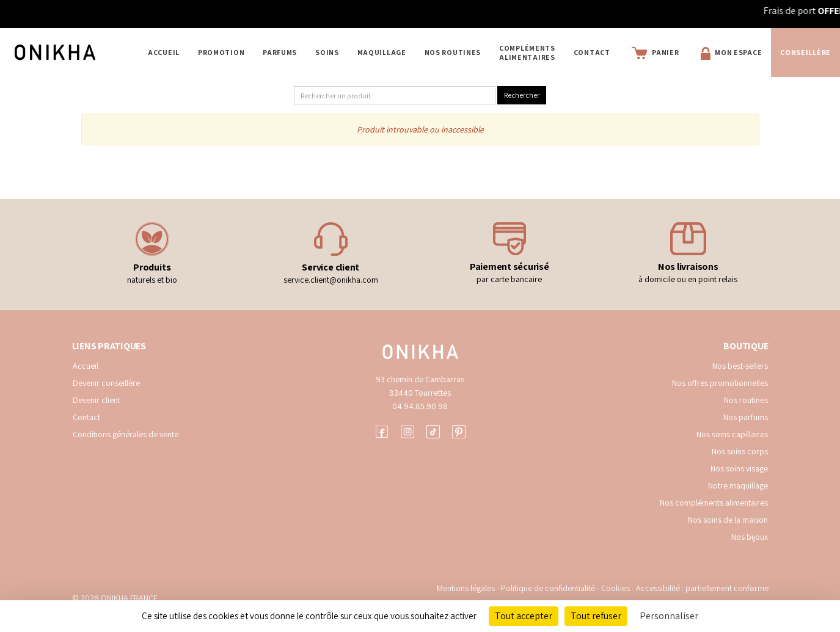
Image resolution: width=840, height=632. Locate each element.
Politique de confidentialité (549, 588)
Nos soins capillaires (732, 434)
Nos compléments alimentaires (714, 503)
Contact (592, 52)
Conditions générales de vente (126, 434)
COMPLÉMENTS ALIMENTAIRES (527, 53)
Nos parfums (746, 417)
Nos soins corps (740, 451)
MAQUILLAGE (382, 52)
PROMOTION (221, 52)
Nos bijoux (750, 537)
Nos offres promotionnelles (720, 383)
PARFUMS (280, 52)
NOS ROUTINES (453, 52)
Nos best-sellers (740, 366)
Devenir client (97, 400)
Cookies (615, 588)
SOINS (327, 52)
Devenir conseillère (106, 383)
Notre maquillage (738, 485)
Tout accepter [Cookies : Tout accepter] (524, 616)
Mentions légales (466, 588)
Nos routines (746, 400)
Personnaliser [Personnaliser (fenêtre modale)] (669, 616)
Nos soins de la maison (728, 520)
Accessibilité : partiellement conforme (702, 588)
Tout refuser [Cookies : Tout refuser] (596, 616)
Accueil (164, 52)
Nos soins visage (739, 468)
